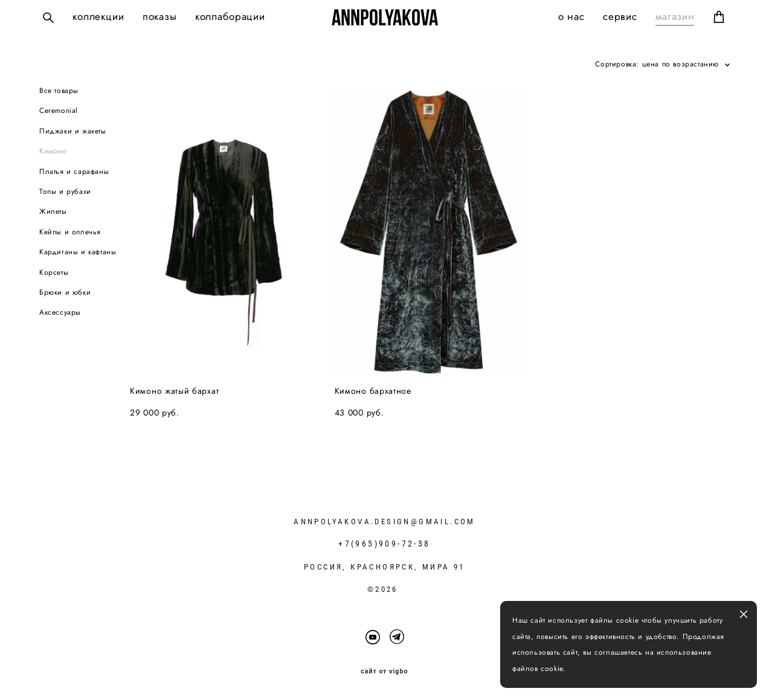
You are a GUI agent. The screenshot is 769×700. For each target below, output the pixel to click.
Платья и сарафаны (74, 172)
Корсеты (54, 272)
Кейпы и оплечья (70, 232)
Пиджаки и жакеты (73, 131)
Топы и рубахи (65, 191)
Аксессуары (60, 312)
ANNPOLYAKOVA (385, 18)
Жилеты (53, 211)
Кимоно (53, 151)
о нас (571, 17)
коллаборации (230, 17)
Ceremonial (59, 111)
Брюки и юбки (65, 292)
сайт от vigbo (384, 672)
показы (160, 17)
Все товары (59, 91)
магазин (675, 17)
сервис (620, 17)
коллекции (98, 17)
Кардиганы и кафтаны (78, 252)
